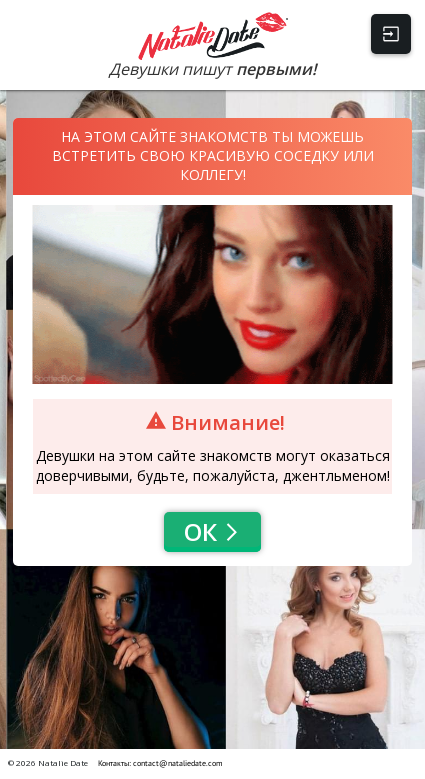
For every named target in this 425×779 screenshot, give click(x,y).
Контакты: (115, 763)
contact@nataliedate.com (178, 763)
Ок (212, 531)
